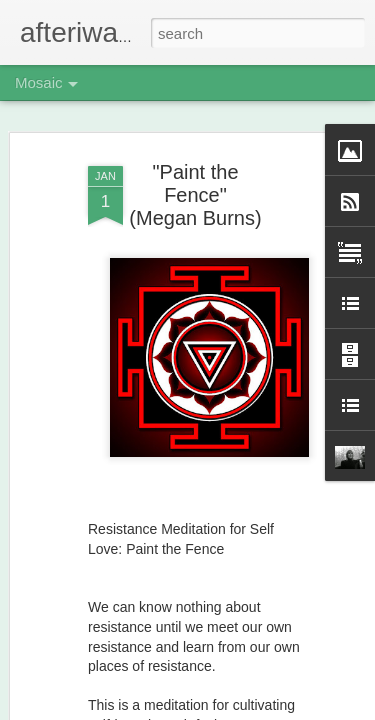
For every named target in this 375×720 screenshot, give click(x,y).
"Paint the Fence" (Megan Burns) (195, 153)
